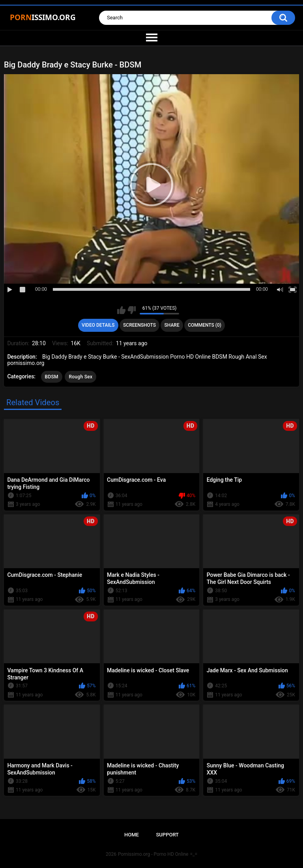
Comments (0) (205, 325)
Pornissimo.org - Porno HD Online (153, 854)
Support (167, 835)
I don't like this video (132, 310)
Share (172, 325)
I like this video (121, 310)
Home (132, 835)
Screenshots (139, 325)
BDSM (52, 377)
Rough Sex (80, 377)
